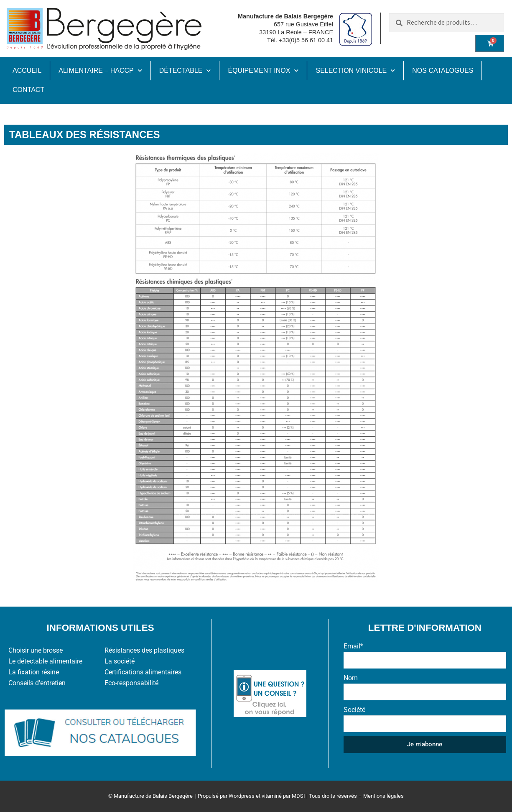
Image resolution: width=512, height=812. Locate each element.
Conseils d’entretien (37, 683)
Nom (351, 678)
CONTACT (28, 90)
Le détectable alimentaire (45, 661)
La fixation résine (34, 672)
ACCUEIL (27, 70)
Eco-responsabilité (131, 683)
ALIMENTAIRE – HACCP (100, 70)
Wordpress (242, 796)
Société (354, 710)
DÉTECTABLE (185, 70)
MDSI (298, 796)
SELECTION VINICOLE (355, 70)
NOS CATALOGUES (443, 70)
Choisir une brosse (36, 650)
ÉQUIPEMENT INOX (263, 70)
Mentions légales (383, 796)
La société (120, 661)
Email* (353, 646)
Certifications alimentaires (143, 672)
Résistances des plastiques (144, 650)
